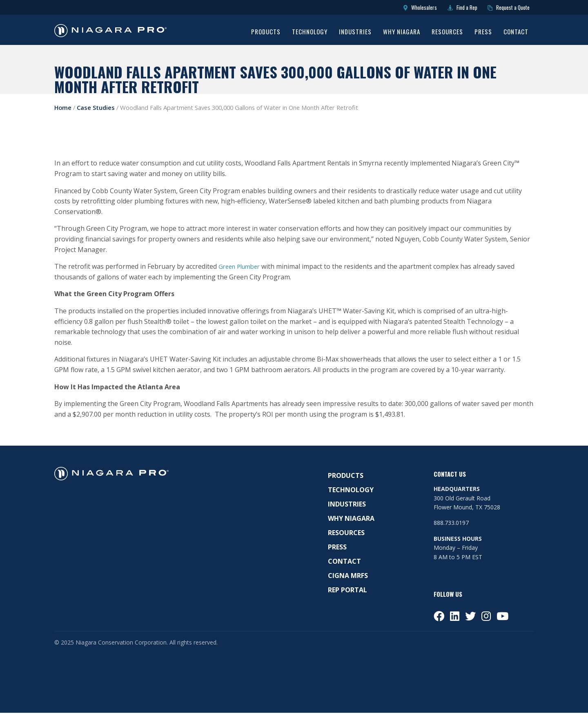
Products (266, 34)
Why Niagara (402, 34)
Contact (516, 34)
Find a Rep (448, 8)
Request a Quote (503, 8)
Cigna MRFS (348, 577)
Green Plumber (242, 268)
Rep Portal (347, 591)
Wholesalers (398, 8)
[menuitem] (266, 35)
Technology (310, 34)
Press (483, 34)
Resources (447, 34)
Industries (355, 34)
